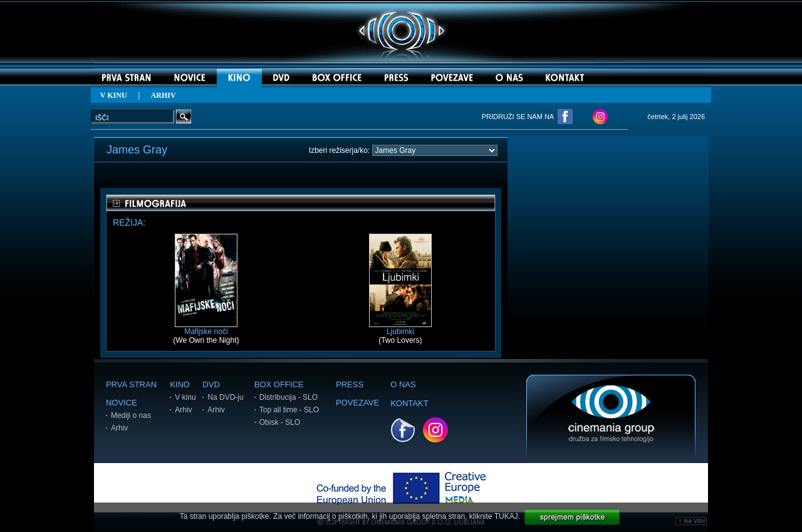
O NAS (403, 384)
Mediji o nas (131, 415)
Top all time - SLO (289, 410)
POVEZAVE (357, 403)
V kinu (185, 397)
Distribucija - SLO (289, 397)
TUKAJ (506, 516)
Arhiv (119, 428)
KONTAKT (409, 403)
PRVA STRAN (131, 384)
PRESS (350, 384)
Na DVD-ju (225, 397)
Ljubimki (400, 328)
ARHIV (164, 95)
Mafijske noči (206, 328)
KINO (180, 384)
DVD (211, 384)
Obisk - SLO (280, 422)
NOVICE (122, 403)
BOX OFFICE (279, 384)
